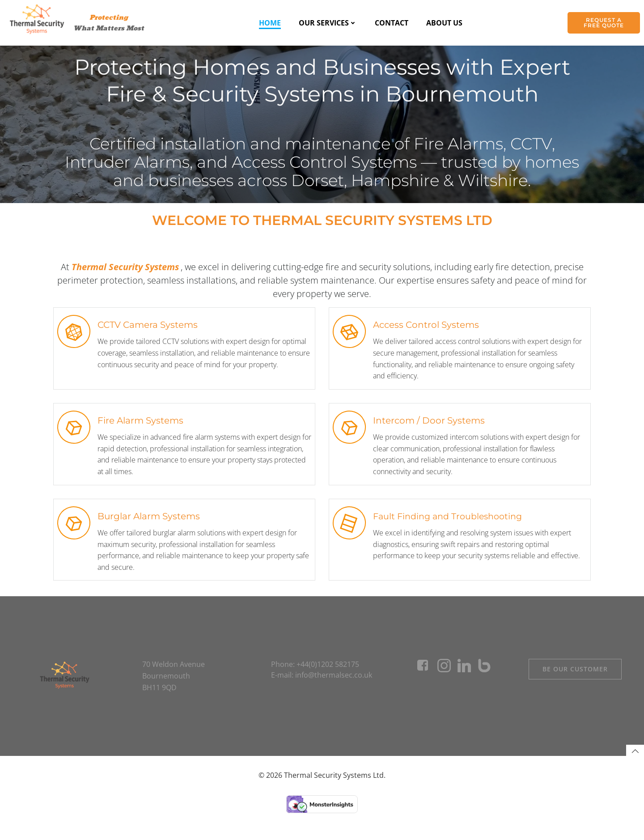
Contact (392, 23)
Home (270, 23)
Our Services (328, 23)
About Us (444, 23)
